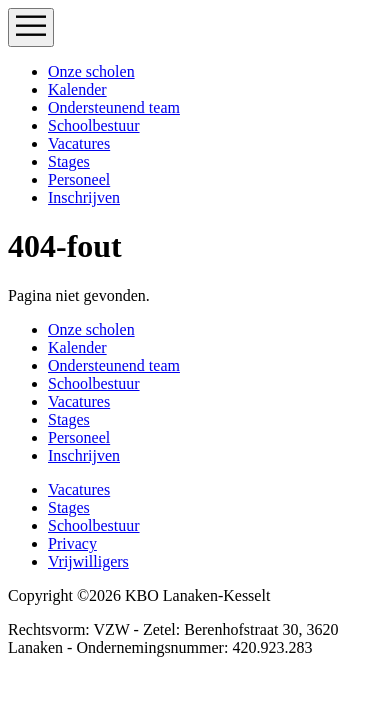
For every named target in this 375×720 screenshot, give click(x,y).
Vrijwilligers (88, 561)
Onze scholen (91, 71)
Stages (69, 161)
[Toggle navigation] (31, 27)
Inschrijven (84, 197)
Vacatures (79, 143)
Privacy (72, 543)
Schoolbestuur (94, 125)
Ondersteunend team (114, 107)
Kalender (77, 89)
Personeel (79, 179)
